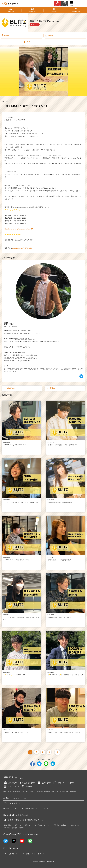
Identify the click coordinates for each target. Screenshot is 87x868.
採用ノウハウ (29, 825)
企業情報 (65, 35)
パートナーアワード (37, 854)
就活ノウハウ (7, 792)
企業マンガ (55, 792)
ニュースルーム (15, 808)
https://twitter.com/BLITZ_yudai (22, 248)
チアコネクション (74, 825)
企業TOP (21, 35)
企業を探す (44, 783)
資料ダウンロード (40, 825)
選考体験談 (17, 792)
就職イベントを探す (63, 783)
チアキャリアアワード (10, 854)
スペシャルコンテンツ (29, 792)
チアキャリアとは (13, 803)
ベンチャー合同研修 (53, 825)
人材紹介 (64, 825)
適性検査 (27, 786)
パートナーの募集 (24, 854)
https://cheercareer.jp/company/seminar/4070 (19, 229)
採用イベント (19, 825)
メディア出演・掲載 (28, 808)
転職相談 (47, 792)
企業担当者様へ (12, 820)
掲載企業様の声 (8, 825)
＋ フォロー (35, 24)
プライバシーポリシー (43, 808)
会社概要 (6, 808)
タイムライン (11, 786)
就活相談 (40, 792)
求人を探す (10, 783)
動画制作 (14, 828)
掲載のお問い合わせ (33, 820)
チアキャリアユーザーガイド (69, 792)
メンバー (43, 42)
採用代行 (22, 828)
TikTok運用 (7, 828)
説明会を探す (27, 783)
